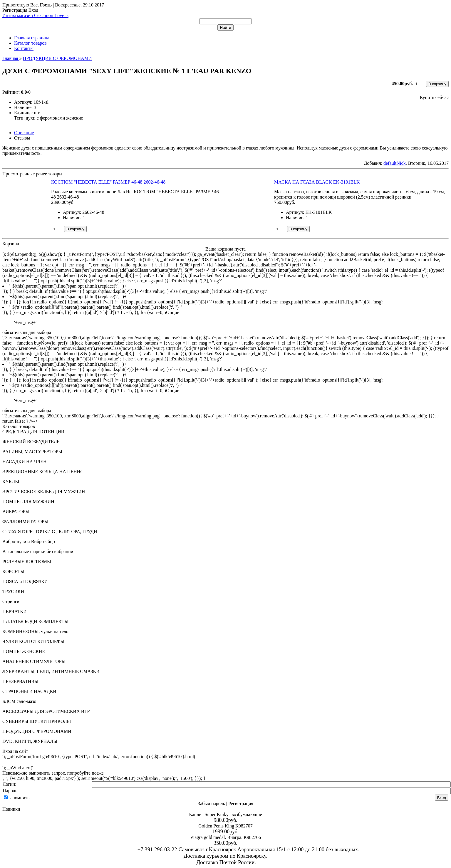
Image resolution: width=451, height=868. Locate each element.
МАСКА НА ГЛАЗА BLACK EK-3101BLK (317, 182)
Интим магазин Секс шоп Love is (35, 15)
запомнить (19, 798)
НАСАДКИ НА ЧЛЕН (25, 462)
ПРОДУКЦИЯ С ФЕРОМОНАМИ (37, 731)
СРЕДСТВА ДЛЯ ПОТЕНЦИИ (33, 432)
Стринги (11, 601)
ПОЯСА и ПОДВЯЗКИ (25, 581)
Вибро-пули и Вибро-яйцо (29, 542)
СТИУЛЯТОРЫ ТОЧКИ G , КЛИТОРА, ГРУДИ (50, 532)
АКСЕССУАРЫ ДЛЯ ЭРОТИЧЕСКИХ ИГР (46, 711)
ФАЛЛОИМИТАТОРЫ (25, 522)
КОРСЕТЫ (13, 571)
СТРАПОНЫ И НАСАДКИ (29, 691)
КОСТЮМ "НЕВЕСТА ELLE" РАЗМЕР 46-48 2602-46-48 (108, 182)
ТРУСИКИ (13, 591)
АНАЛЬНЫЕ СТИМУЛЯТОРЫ (34, 661)
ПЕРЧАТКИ (15, 611)
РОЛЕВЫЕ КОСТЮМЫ (27, 561)
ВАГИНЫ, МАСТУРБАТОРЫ (32, 452)
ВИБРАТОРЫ (16, 512)
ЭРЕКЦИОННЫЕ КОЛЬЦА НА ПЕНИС (43, 472)
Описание (24, 133)
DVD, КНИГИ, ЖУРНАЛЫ (30, 741)
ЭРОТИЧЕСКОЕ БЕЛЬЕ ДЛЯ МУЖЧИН (44, 492)
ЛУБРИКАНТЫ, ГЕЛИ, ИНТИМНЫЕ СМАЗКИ (51, 671)
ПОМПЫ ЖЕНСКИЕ (24, 651)
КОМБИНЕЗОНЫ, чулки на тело (35, 631)
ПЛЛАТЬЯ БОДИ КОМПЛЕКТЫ (35, 621)
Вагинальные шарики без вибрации (38, 551)
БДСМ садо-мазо (19, 701)
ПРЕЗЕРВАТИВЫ (20, 681)
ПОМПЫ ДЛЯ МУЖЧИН (28, 502)
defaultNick (395, 163)
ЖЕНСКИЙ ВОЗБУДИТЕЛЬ (31, 442)
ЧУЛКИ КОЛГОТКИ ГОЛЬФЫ (33, 641)
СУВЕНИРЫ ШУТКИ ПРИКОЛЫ (37, 721)
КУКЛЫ (11, 482)
